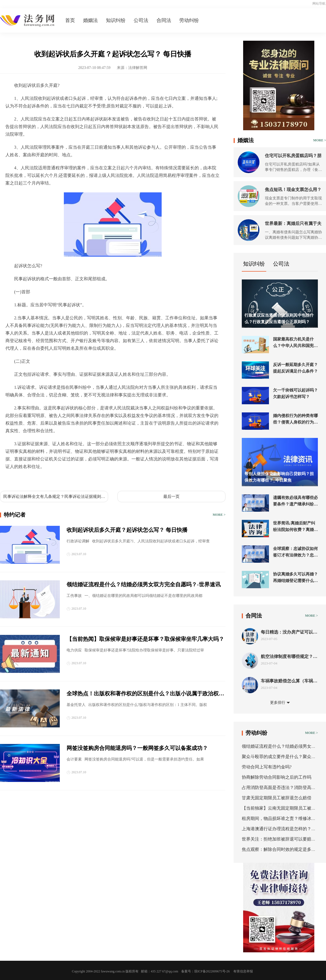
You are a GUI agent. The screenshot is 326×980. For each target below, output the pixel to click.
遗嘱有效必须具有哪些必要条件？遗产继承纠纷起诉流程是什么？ (295, 501)
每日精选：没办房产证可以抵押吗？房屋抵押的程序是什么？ (289, 632)
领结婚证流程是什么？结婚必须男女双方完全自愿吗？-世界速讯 (144, 584)
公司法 (141, 20)
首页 (70, 20)
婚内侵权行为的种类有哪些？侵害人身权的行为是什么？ (295, 419)
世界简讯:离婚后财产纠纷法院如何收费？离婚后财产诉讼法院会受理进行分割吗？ (295, 527)
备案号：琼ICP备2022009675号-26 (206, 971)
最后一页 (171, 497)
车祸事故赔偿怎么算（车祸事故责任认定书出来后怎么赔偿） (289, 681)
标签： (12, 479)
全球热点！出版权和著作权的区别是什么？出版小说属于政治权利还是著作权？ (145, 694)
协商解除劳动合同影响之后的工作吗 (277, 777)
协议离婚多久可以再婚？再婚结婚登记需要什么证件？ (295, 578)
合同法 (164, 20)
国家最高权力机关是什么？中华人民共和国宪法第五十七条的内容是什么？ (295, 343)
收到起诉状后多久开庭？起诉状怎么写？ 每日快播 (127, 530)
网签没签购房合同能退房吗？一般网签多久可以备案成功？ (137, 748)
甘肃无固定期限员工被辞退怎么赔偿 (277, 798)
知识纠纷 (116, 20)
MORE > (219, 515)
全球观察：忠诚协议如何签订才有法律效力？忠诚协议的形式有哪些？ (295, 552)
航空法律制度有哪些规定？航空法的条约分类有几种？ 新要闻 (289, 657)
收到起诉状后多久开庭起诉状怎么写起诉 (59, 479)
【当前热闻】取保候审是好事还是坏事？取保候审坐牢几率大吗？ (145, 639)
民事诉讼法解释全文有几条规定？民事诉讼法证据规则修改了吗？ (54, 497)
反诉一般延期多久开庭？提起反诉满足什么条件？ (295, 368)
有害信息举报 (243, 971)
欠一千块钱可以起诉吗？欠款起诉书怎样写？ (295, 393)
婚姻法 (90, 20)
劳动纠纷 (189, 20)
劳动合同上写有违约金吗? (267, 767)
